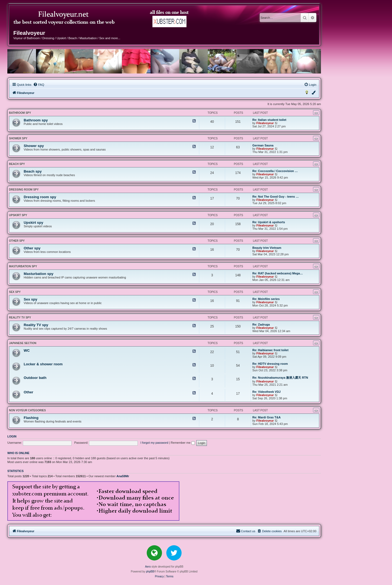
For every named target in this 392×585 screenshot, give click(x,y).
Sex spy (15, 292)
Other (28, 392)
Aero (148, 567)
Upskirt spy (18, 215)
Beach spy (17, 164)
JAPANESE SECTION (23, 343)
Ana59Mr (123, 476)
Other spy (17, 241)
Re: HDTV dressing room (270, 364)
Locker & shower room (43, 364)
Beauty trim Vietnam (267, 248)
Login (12, 436)
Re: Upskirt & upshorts (269, 222)
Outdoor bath (35, 378)
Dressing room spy (24, 190)
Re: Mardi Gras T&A (267, 417)
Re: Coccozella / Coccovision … (275, 171)
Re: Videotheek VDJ (267, 392)
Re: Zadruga (261, 324)
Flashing (31, 418)
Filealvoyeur (265, 123)
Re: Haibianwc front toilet (270, 350)
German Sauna (263, 145)
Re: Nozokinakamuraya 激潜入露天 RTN (280, 378)
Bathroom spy (20, 113)
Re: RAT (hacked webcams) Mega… (278, 273)
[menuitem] (39, 85)
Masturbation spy (23, 266)
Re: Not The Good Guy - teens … (276, 197)
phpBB (150, 572)
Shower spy (18, 138)
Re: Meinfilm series (266, 299)
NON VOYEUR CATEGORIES (27, 410)
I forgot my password (154, 443)
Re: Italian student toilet (269, 120)
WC (27, 350)
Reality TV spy (20, 318)
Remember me (183, 443)
